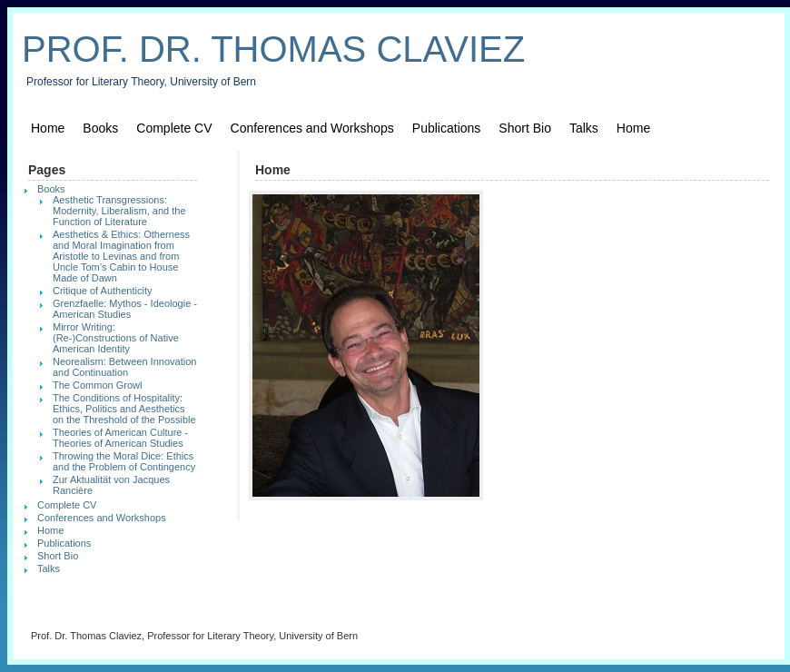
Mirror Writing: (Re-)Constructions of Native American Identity (116, 338)
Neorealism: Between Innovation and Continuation (124, 367)
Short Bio (525, 128)
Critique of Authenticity (102, 291)
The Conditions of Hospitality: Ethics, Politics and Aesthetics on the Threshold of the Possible (124, 409)
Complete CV (174, 128)
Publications (447, 128)
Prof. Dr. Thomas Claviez (273, 49)
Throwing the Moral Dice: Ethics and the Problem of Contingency (124, 461)
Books (100, 128)
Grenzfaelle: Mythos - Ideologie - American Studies (125, 309)
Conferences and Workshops (312, 128)
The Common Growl (97, 385)
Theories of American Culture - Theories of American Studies (120, 438)
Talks (584, 128)
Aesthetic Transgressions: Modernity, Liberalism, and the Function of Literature (119, 211)
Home (48, 128)
